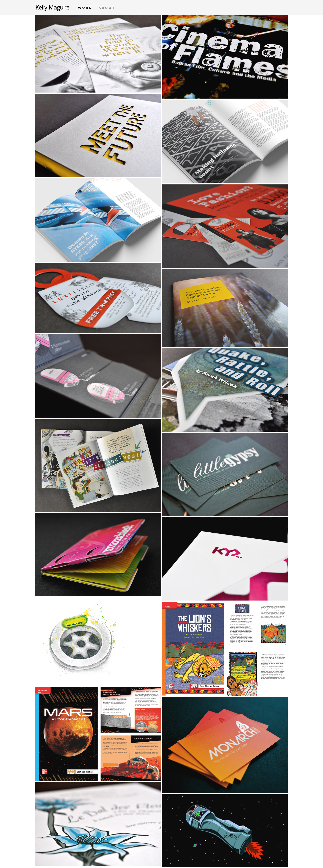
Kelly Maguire (52, 7)
